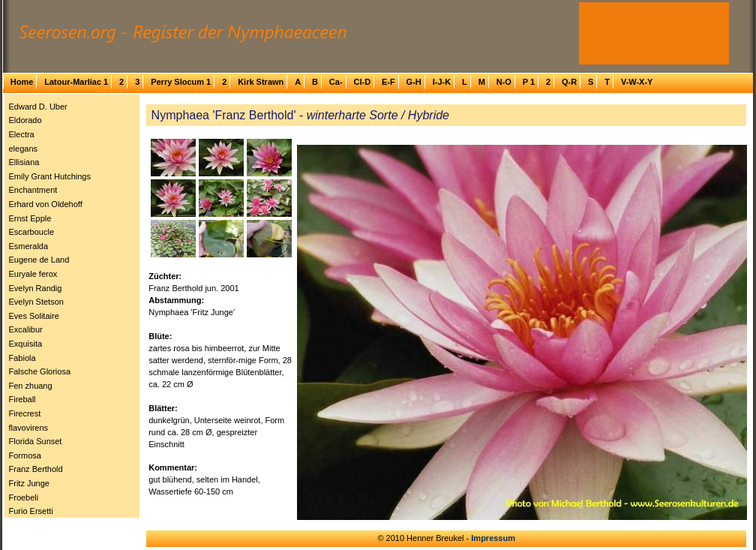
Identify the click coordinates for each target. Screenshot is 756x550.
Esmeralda (29, 246)
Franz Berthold (36, 469)
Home (22, 82)
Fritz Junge (29, 483)
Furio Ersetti (31, 511)
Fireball (22, 399)
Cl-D (362, 82)
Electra (22, 134)
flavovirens (29, 428)
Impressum (493, 538)
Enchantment (33, 190)
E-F (388, 82)
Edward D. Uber (38, 107)
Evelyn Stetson (36, 302)
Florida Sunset (36, 441)
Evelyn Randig (36, 288)
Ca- (336, 82)
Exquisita (26, 344)
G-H (414, 82)
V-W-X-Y (637, 82)
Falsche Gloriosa (40, 371)
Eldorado (25, 120)
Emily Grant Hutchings (50, 176)
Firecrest (25, 413)
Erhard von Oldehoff (46, 204)
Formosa (25, 455)
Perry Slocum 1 (181, 82)
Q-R (569, 82)
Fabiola (22, 358)
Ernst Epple (30, 218)
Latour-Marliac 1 (76, 82)
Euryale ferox (33, 274)
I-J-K (442, 82)
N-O (504, 82)
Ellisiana (24, 162)
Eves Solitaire (34, 316)
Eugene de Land (39, 260)
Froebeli (24, 497)
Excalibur (26, 329)
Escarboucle (32, 232)
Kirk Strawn (261, 82)
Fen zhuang (31, 386)
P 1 (529, 82)
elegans (24, 149)
